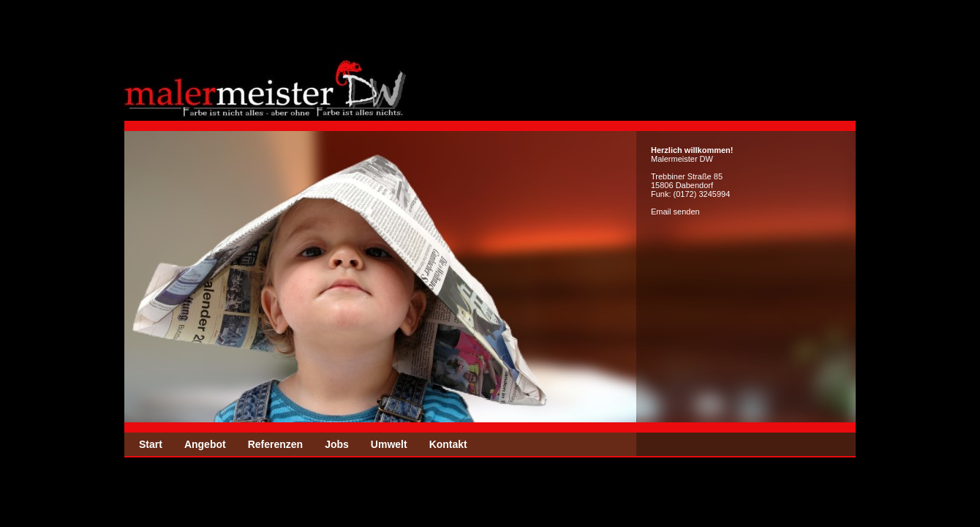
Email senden (675, 212)
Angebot (205, 444)
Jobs (337, 444)
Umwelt (389, 444)
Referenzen (275, 444)
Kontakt (448, 444)
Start (151, 444)
